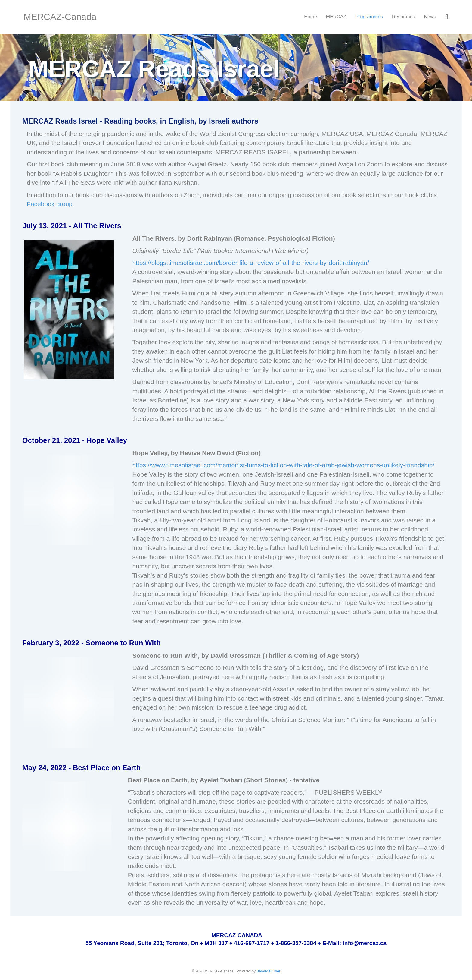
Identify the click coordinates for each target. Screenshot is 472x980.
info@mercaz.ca (365, 943)
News (430, 17)
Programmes (369, 17)
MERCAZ (336, 17)
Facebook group (50, 204)
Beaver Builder (268, 971)
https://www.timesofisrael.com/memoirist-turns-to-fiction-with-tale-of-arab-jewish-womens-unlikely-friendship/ (283, 465)
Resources (403, 17)
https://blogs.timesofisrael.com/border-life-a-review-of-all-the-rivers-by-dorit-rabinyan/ (251, 263)
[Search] (444, 17)
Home (311, 17)
